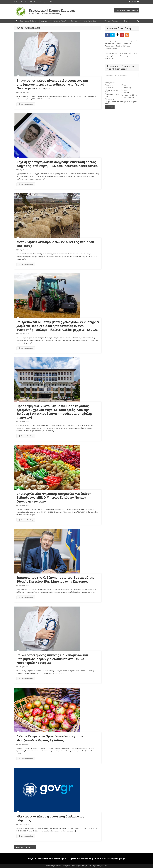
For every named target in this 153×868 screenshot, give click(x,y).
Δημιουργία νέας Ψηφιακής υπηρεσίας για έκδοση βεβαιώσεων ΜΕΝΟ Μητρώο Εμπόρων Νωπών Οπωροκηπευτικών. (54, 497)
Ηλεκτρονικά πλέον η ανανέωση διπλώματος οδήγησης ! (50, 818)
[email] (122, 75)
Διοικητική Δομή (60, 21)
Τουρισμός (75, 21)
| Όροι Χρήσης (110, 43)
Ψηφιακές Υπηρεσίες (112, 21)
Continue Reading (26, 104)
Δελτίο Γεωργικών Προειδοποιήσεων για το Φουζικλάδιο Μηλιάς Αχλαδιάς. (50, 738)
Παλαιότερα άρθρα (24, 847)
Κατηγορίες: (110, 83)
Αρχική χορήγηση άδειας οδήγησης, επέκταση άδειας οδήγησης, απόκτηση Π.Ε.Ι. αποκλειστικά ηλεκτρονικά (57, 164)
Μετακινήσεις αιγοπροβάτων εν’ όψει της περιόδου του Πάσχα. (55, 244)
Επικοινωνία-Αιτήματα (41, 2)
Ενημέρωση (45, 21)
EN (51, 2)
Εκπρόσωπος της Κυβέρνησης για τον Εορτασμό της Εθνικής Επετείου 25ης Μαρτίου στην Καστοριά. (55, 579)
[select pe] (126, 10)
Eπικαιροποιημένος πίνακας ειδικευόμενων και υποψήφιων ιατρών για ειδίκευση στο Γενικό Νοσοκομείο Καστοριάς (52, 84)
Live (126, 21)
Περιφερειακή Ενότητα (28, 21)
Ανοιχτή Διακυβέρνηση (91, 21)
